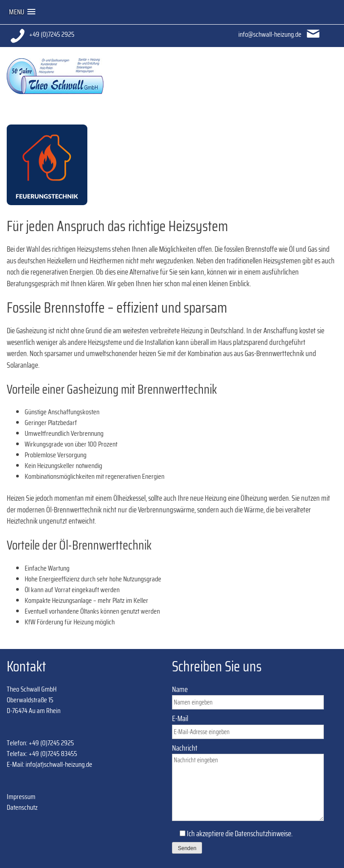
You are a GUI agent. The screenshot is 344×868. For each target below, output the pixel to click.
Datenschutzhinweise (263, 834)
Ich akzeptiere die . (232, 841)
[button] (22, 12)
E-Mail (248, 725)
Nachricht (248, 784)
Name (248, 696)
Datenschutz (22, 807)
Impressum (21, 797)
